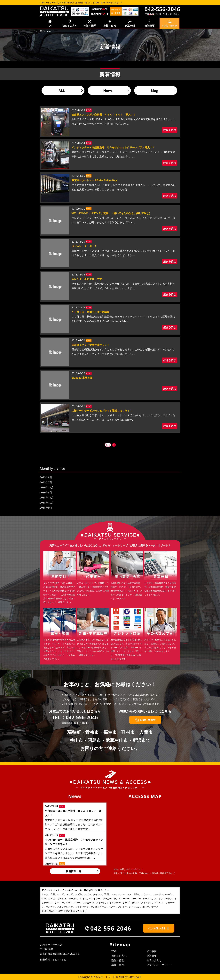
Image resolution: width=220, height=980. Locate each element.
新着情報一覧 (74, 871)
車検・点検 (110, 26)
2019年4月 (46, 492)
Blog (154, 90)
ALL (62, 90)
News (108, 90)
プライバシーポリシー (159, 965)
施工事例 (130, 26)
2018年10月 (47, 503)
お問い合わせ (154, 960)
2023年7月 (46, 482)
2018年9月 (46, 508)
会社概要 (150, 26)
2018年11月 (47, 497)
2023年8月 (46, 477)
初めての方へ (70, 26)
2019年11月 (47, 487)
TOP (50, 26)
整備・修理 (90, 26)
